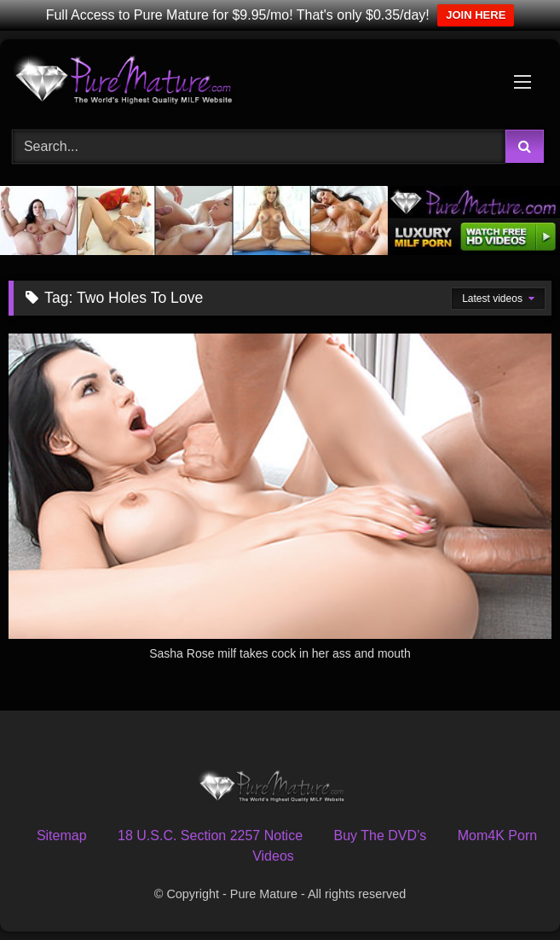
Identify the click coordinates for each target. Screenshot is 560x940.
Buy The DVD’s (381, 836)
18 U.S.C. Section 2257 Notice (210, 836)
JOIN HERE (476, 15)
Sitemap (62, 836)
